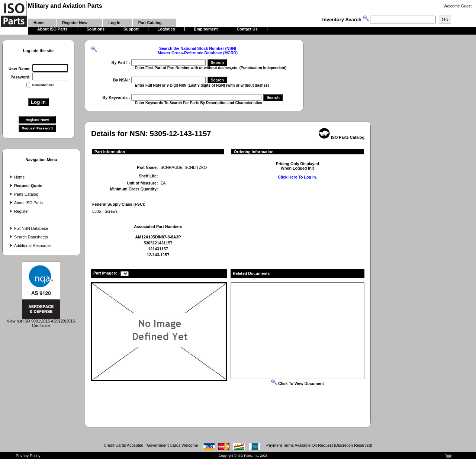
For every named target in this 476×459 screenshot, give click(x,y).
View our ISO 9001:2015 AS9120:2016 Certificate (41, 321)
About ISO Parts (26, 203)
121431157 (158, 249)
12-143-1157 (158, 255)
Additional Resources (30, 245)
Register (19, 211)
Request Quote (25, 186)
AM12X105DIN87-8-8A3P (158, 237)
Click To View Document (297, 383)
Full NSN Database (28, 228)
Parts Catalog (23, 194)
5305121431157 (158, 243)
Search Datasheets (28, 237)
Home (17, 177)
